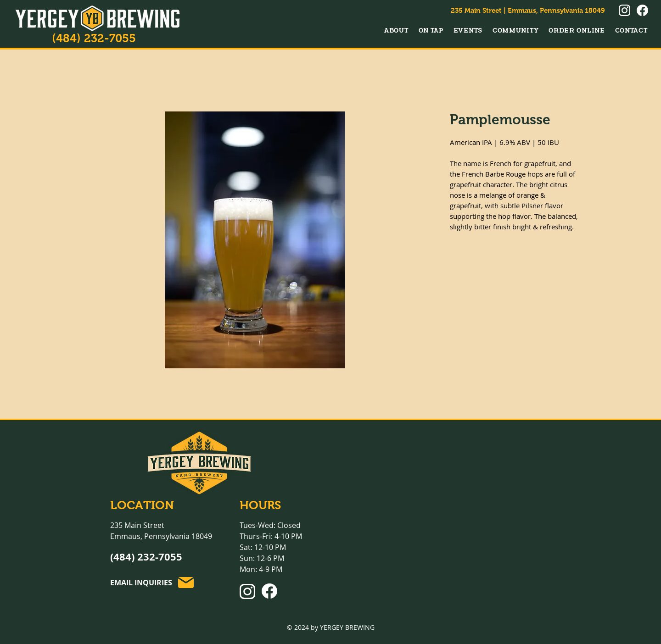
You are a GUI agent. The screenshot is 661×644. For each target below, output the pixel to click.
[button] (396, 30)
